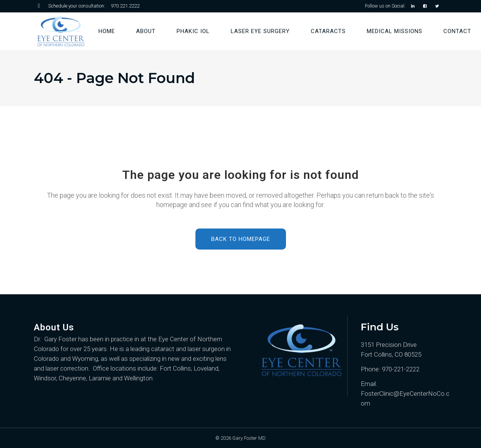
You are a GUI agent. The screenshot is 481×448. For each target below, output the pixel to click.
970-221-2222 (401, 369)
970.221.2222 (125, 6)
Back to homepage (241, 239)
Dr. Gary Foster (55, 339)
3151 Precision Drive (389, 345)
